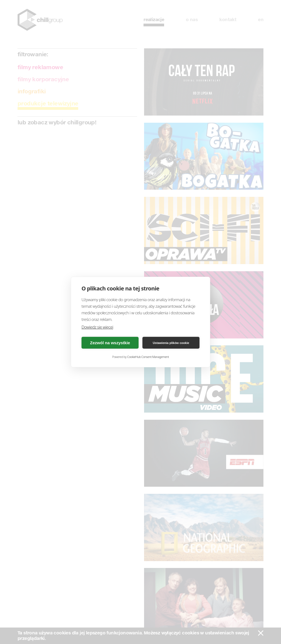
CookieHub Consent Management (148, 357)
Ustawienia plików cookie (171, 343)
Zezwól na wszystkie (110, 343)
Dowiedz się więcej (97, 327)
